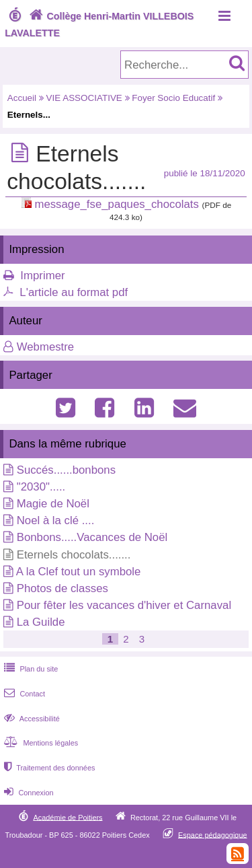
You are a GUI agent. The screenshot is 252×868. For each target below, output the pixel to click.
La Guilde (41, 622)
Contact (23, 694)
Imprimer (42, 276)
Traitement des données (48, 768)
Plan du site (30, 669)
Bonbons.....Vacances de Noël (92, 537)
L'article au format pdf (74, 292)
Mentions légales (40, 743)
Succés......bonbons (66, 470)
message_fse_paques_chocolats (116, 204)
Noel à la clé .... (56, 520)
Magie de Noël (53, 504)
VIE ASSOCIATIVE (84, 98)
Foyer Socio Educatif (173, 98)
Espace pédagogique (213, 834)
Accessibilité (31, 719)
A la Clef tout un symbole (79, 572)
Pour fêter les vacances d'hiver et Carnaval (124, 605)
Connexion (27, 793)
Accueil (22, 98)
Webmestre (46, 347)
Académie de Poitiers (68, 817)
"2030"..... (41, 487)
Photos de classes (62, 588)
